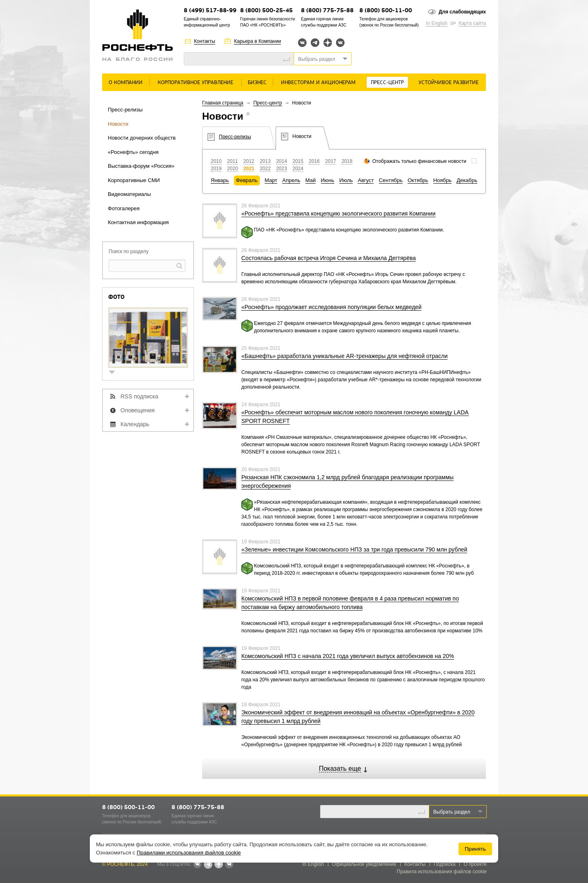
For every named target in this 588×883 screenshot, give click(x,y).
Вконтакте (302, 43)
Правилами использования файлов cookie (189, 853)
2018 (347, 161)
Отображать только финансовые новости (419, 161)
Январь (220, 180)
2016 (314, 161)
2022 (265, 169)
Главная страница (223, 103)
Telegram (315, 43)
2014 (282, 161)
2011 (233, 161)
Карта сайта (472, 23)
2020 (233, 169)
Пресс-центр (387, 83)
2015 (298, 161)
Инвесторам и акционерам (318, 83)
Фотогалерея (124, 208)
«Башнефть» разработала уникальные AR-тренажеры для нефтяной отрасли (344, 356)
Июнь (328, 180)
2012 (249, 161)
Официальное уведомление (364, 864)
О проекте (475, 864)
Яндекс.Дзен (328, 43)
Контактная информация (138, 222)
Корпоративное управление (195, 83)
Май (311, 180)
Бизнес (257, 83)
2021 (249, 169)
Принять (475, 849)
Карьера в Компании (257, 41)
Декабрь (467, 180)
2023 (282, 169)
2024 (298, 169)
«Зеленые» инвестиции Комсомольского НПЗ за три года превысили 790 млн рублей (354, 549)
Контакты (205, 41)
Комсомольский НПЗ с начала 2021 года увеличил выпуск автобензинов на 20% (348, 656)
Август (366, 180)
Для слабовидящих (462, 12)
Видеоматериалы (129, 194)
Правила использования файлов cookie (442, 872)
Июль (346, 180)
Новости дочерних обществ (142, 138)
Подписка (444, 864)
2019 (216, 169)
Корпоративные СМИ (134, 180)
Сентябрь (391, 180)
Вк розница (340, 43)
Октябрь (418, 180)
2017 (331, 161)
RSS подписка (139, 396)
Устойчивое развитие (449, 83)
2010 (216, 161)
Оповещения (138, 410)
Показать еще (340, 768)
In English (437, 23)
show (115, 373)
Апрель (291, 180)
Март (271, 180)
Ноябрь (442, 180)
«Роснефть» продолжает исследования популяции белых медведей (331, 307)
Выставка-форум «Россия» (141, 166)
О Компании (126, 83)
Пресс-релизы (125, 110)
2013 (265, 161)
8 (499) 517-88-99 (210, 11)
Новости (118, 124)
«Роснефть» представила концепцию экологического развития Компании (339, 214)
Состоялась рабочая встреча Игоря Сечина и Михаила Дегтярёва (329, 258)
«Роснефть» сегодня (133, 152)
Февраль (247, 180)
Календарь (135, 424)
